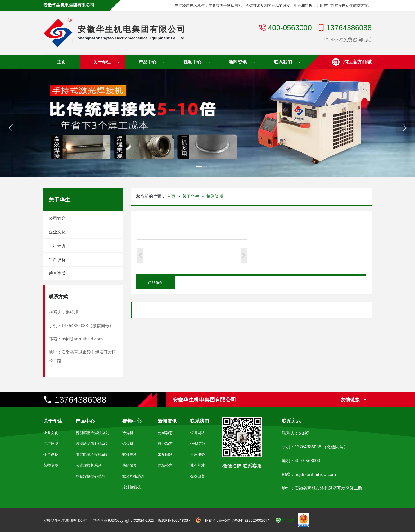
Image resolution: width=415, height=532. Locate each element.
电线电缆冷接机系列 (92, 454)
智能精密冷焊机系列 (92, 433)
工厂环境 (57, 246)
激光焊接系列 (133, 476)
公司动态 (165, 433)
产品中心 (147, 62)
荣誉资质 (57, 273)
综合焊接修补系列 (91, 476)
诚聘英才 (197, 465)
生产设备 (57, 259)
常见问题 (165, 454)
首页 (171, 196)
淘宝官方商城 (357, 62)
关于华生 (102, 62)
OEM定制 (198, 443)
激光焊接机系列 (89, 465)
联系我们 (283, 62)
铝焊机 (128, 443)
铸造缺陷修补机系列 (92, 443)
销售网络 (197, 433)
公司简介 (57, 218)
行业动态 (165, 443)
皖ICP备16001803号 (175, 520)
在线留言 (197, 476)
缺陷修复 (130, 465)
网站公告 (165, 465)
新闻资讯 (238, 62)
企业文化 (57, 232)
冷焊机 (128, 433)
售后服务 (197, 454)
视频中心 (192, 62)
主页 (61, 62)
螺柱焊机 (130, 454)
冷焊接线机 (132, 487)
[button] (11, 128)
